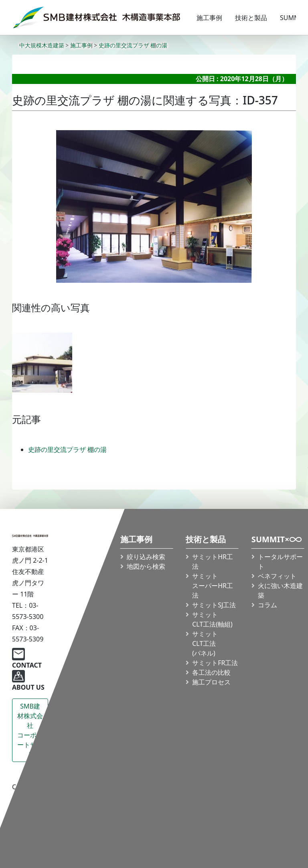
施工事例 (209, 18)
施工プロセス (211, 682)
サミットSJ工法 (214, 605)
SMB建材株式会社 (30, 730)
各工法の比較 (211, 672)
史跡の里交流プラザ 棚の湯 (67, 449)
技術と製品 (251, 18)
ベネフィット (277, 576)
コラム (267, 605)
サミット (212, 619)
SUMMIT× (277, 541)
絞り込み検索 (146, 557)
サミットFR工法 (215, 663)
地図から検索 (146, 566)
